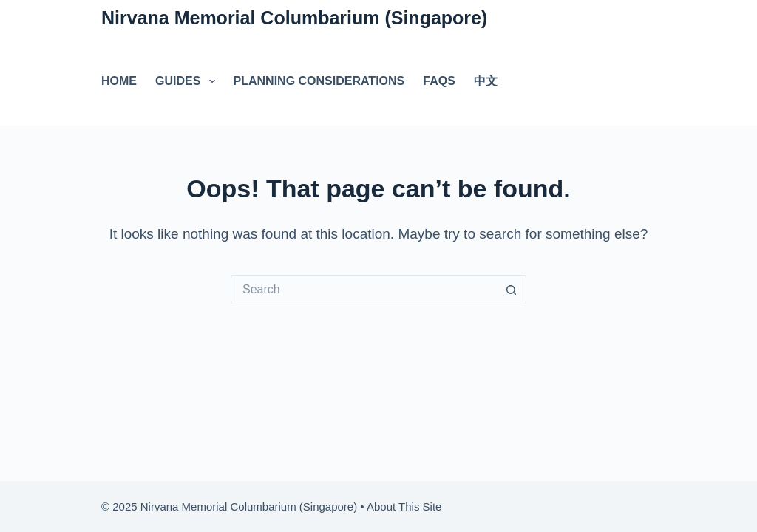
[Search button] (512, 290)
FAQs (439, 81)
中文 (486, 81)
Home (119, 81)
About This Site (404, 507)
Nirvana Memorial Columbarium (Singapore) (294, 18)
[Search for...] (364, 290)
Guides (188, 81)
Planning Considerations (319, 81)
